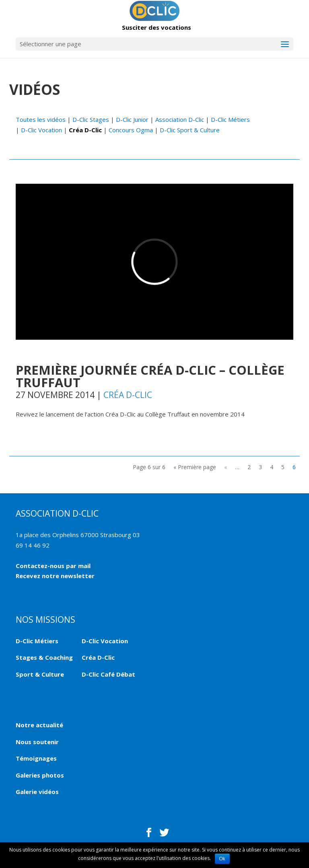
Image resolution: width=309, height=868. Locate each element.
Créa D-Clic (85, 130)
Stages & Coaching (44, 657)
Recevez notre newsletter (55, 576)
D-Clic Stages (91, 119)
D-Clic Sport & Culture (190, 130)
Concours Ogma (131, 130)
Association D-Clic (180, 119)
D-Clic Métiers (230, 119)
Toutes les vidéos (41, 119)
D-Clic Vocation (41, 130)
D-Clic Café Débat (108, 674)
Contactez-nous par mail (53, 566)
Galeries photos (40, 775)
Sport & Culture (40, 674)
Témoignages (36, 758)
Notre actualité (39, 725)
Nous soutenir (37, 742)
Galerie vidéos (37, 792)
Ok (222, 859)
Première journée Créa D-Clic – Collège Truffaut (150, 376)
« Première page (195, 467)
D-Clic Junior (132, 119)
